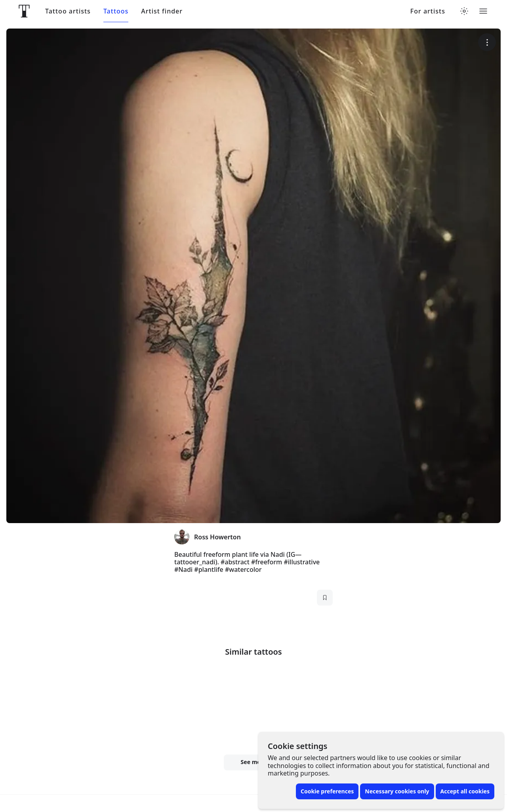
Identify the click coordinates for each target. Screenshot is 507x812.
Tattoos (116, 11)
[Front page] (24, 11)
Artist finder (162, 11)
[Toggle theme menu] (464, 11)
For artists (428, 11)
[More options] (487, 42)
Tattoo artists (68, 11)
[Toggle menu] (483, 11)
